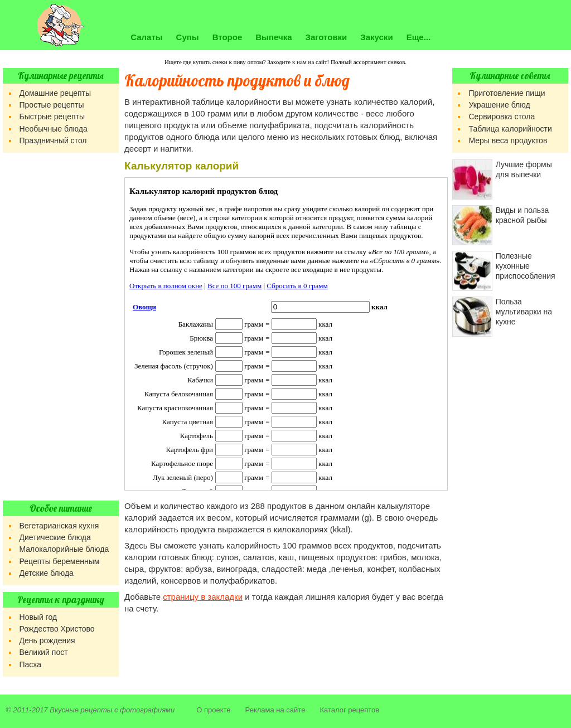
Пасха (30, 664)
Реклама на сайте (275, 710)
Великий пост (44, 652)
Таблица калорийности (510, 129)
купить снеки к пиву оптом (228, 62)
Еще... (419, 37)
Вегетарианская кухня (59, 526)
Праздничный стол (53, 140)
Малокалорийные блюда (64, 549)
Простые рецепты (52, 105)
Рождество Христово (57, 629)
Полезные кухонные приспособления (526, 266)
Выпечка (274, 37)
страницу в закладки (203, 597)
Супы (188, 37)
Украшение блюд (499, 105)
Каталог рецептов (349, 710)
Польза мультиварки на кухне (524, 312)
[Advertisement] (61, 327)
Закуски (376, 37)
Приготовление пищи (507, 93)
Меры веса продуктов (508, 140)
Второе (228, 37)
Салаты (146, 37)
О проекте (213, 710)
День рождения (47, 640)
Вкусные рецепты (81, 710)
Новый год (38, 617)
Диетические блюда (55, 537)
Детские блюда (47, 573)
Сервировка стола (502, 117)
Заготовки (326, 37)
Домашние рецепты (55, 93)
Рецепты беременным (60, 561)
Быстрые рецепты (52, 117)
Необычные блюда (54, 129)
